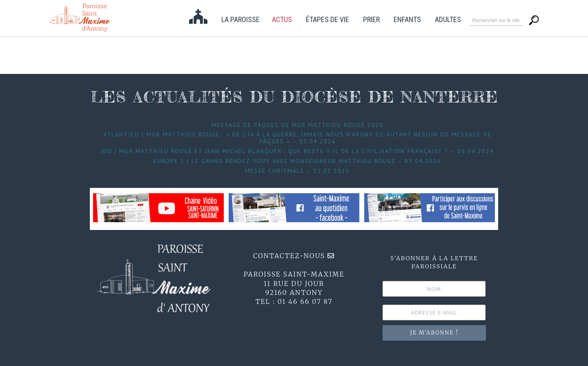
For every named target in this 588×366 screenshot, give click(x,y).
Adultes (448, 20)
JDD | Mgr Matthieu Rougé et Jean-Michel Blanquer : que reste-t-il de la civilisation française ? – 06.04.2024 (297, 151)
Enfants (407, 20)
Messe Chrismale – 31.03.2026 (297, 171)
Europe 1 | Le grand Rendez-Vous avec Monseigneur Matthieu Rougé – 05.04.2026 (297, 161)
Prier (371, 20)
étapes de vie (327, 20)
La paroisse (241, 20)
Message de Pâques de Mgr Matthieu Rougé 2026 (298, 125)
